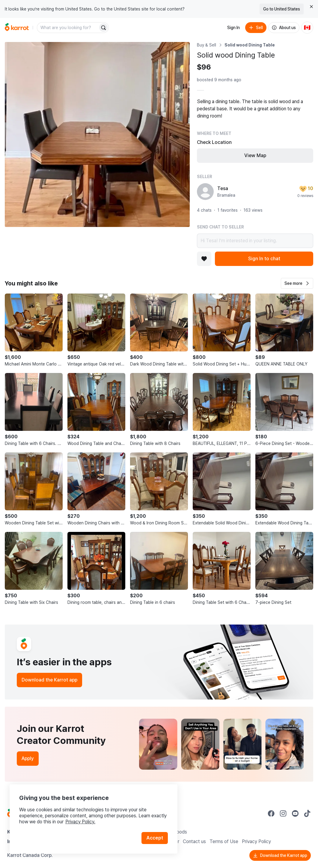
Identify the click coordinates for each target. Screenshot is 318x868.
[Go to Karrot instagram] (283, 813)
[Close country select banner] (311, 7)
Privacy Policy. (80, 822)
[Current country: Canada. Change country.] (307, 28)
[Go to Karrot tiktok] (307, 813)
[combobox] (68, 28)
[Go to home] (17, 28)
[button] (297, 283)
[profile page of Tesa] (205, 192)
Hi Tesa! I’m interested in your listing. (255, 241)
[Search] (103, 28)
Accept (155, 838)
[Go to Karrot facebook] (271, 813)
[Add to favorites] (204, 259)
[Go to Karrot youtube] (295, 813)
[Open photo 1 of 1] (97, 134)
